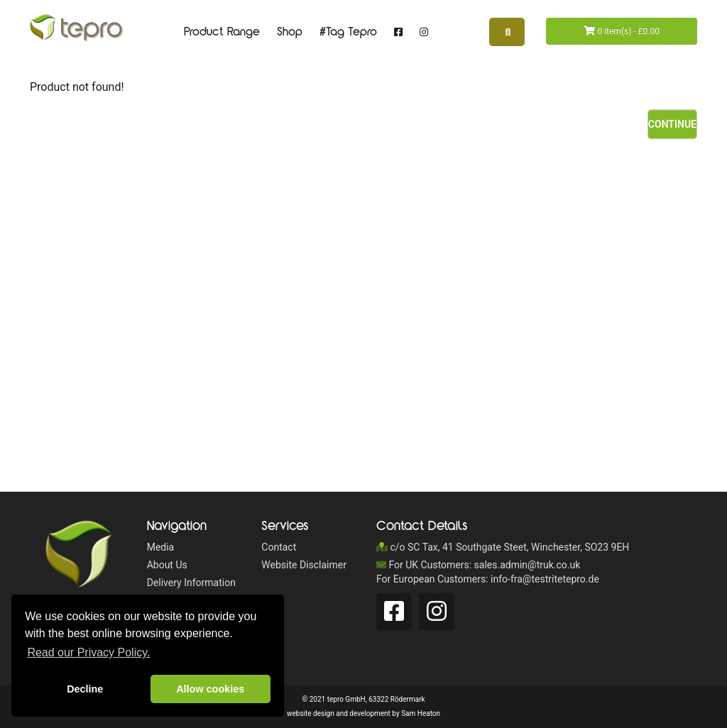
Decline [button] (85, 689)
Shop (290, 32)
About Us (167, 565)
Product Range (222, 32)
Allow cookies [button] (210, 689)
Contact (279, 547)
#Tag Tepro (348, 32)
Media (161, 547)
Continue (672, 124)
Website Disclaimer (304, 565)
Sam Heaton (421, 713)
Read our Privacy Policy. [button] (88, 652)
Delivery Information (191, 583)
